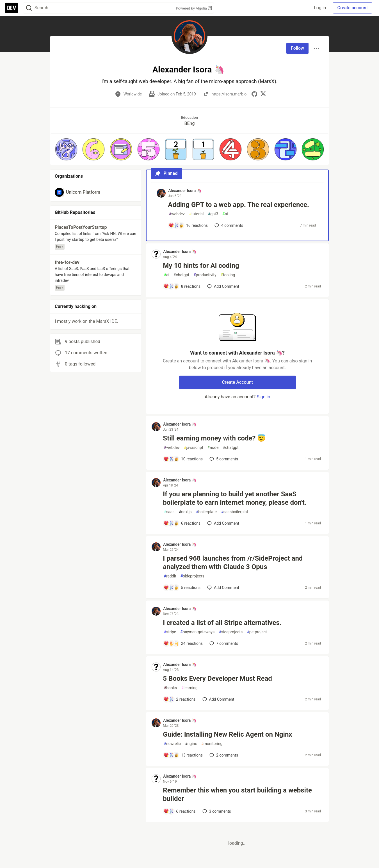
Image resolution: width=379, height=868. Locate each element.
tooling (228, 275)
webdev (177, 214)
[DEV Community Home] (12, 8)
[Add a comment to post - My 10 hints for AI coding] (182, 286)
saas (169, 512)
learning (189, 688)
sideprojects (192, 576)
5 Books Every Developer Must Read (217, 679)
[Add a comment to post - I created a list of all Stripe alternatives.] (183, 643)
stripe (170, 632)
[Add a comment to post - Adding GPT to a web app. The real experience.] (188, 225)
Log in (320, 8)
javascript (194, 448)
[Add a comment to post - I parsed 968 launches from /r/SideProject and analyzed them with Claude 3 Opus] (182, 588)
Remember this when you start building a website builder (237, 794)
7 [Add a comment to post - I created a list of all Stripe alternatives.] (223, 643)
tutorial (196, 214)
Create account (352, 8)
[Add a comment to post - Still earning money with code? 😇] (183, 459)
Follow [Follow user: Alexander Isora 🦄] (297, 48)
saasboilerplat (235, 512)
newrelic (172, 744)
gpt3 (213, 214)
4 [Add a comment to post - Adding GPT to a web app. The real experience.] (228, 225)
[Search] (29, 8)
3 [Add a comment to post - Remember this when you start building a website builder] (216, 811)
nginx (191, 744)
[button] (66, 149)
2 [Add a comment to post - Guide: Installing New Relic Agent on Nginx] (223, 755)
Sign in (263, 397)
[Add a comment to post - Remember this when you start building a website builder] (179, 811)
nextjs (185, 512)
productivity (205, 275)
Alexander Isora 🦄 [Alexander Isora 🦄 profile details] (185, 191)
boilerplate (206, 512)
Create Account (237, 382)
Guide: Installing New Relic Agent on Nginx (227, 734)
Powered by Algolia (194, 8)
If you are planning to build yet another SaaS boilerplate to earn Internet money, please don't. (235, 498)
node (213, 448)
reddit (170, 576)
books (170, 688)
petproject (257, 632)
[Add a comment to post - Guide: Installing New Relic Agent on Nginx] (183, 755)
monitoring (212, 744)
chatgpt (181, 275)
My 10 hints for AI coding (201, 266)
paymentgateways (197, 632)
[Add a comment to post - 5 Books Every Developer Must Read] (179, 699)
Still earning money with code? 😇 (214, 438)
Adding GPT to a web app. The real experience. (238, 205)
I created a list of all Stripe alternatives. (222, 623)
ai (225, 214)
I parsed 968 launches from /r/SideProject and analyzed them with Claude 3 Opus (233, 563)
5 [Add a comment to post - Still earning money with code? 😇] (223, 459)
